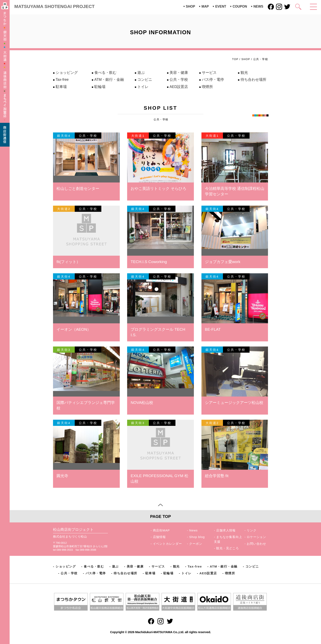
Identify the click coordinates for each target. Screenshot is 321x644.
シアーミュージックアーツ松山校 (234, 403)
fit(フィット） (68, 262)
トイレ (143, 87)
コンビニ (145, 80)
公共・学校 (179, 80)
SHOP (190, 6)
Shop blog (197, 537)
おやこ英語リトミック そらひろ (158, 189)
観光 (244, 73)
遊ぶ (141, 73)
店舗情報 (159, 537)
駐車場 (61, 87)
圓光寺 (62, 476)
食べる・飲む (105, 73)
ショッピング (67, 73)
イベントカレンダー (167, 544)
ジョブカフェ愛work (223, 262)
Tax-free (62, 80)
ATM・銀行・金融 (109, 80)
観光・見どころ (228, 548)
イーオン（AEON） (74, 329)
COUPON (240, 6)
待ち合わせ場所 (253, 80)
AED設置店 (179, 87)
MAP (205, 6)
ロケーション (256, 537)
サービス (209, 73)
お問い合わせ (256, 544)
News (193, 530)
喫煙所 (207, 87)
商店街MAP (161, 530)
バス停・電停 (213, 80)
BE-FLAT (213, 329)
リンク (251, 530)
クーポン (196, 544)
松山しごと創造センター (78, 189)
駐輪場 (100, 87)
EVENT (221, 6)
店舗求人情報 (226, 530)
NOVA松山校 (142, 403)
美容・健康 (179, 73)
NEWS (258, 6)
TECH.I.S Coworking (149, 262)
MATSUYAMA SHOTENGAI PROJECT (54, 6)
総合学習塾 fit (217, 476)
